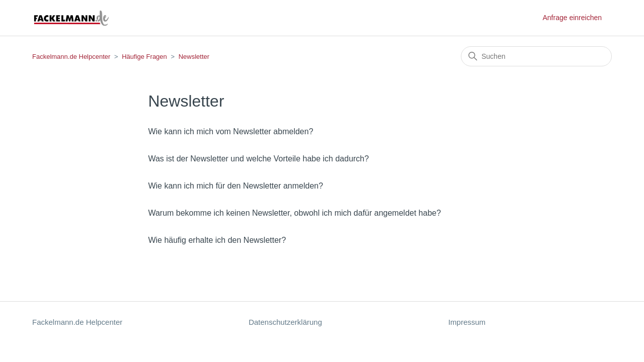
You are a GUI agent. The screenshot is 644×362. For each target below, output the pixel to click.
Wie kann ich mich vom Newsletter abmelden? (230, 131)
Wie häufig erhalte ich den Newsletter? (217, 240)
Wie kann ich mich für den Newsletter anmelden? (235, 186)
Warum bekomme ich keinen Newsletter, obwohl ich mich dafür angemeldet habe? (294, 213)
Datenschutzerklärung (285, 322)
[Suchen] (536, 56)
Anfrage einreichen (572, 18)
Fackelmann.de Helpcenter (72, 57)
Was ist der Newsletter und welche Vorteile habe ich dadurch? (258, 159)
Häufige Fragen (144, 57)
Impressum (467, 322)
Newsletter (194, 57)
